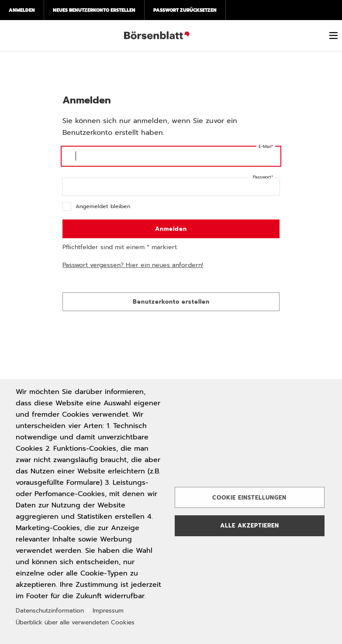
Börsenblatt (157, 35)
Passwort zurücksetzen (185, 10)
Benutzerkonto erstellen (171, 302)
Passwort (262, 177)
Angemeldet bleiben (103, 206)
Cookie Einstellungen (249, 498)
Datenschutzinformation (50, 611)
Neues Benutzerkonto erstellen (94, 10)
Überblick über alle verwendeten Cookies (75, 622)
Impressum (108, 611)
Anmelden (22, 10)
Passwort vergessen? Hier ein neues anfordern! (133, 265)
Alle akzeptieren (250, 526)
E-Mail (265, 146)
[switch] (333, 35)
